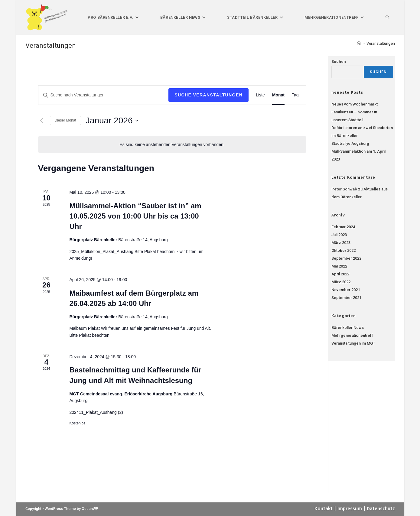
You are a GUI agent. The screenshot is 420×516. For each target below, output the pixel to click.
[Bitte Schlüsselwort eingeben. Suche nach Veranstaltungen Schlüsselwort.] (104, 95)
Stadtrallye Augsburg (350, 143)
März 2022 (341, 282)
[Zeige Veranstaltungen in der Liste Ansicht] (260, 95)
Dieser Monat (65, 120)
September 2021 (346, 298)
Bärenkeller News (348, 328)
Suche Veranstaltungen (208, 95)
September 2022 (346, 258)
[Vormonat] (42, 121)
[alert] (172, 145)
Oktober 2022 (343, 250)
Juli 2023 (339, 235)
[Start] (359, 43)
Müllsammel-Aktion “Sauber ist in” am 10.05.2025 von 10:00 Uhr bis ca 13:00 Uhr (135, 216)
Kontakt (324, 509)
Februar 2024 (343, 227)
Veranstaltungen (381, 43)
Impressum (350, 509)
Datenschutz (381, 509)
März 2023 (341, 243)
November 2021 (346, 290)
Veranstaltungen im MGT (353, 343)
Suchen (339, 62)
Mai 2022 (339, 266)
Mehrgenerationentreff (352, 335)
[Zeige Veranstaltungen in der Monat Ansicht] (278, 95)
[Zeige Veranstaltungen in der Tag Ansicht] (295, 95)
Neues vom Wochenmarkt (355, 104)
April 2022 (340, 274)
